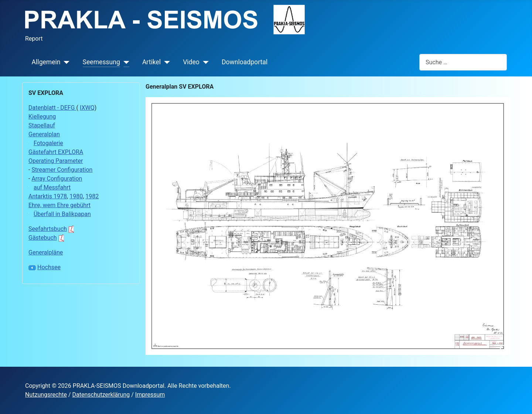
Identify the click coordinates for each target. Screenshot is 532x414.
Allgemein (46, 62)
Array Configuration (57, 179)
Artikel (151, 62)
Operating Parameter (56, 161)
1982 (92, 196)
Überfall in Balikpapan (62, 214)
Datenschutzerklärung (101, 395)
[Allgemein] (65, 62)
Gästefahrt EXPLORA (56, 152)
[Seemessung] (125, 62)
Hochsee (49, 267)
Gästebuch (47, 238)
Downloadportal (245, 62)
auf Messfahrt (52, 187)
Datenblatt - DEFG (52, 108)
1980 (76, 196)
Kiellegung (42, 117)
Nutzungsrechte (46, 395)
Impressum (150, 395)
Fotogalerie (48, 143)
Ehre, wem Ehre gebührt (59, 205)
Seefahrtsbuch (52, 229)
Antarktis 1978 (48, 196)
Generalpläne (46, 252)
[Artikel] (165, 62)
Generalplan (44, 134)
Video (191, 62)
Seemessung (101, 62)
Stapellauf (42, 125)
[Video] (204, 62)
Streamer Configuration (62, 170)
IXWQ (87, 108)
